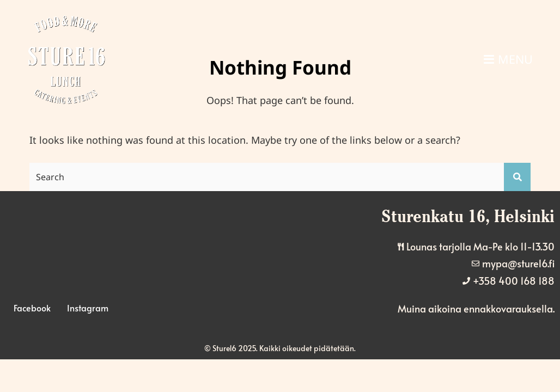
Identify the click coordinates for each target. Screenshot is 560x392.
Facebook (32, 308)
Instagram (88, 308)
